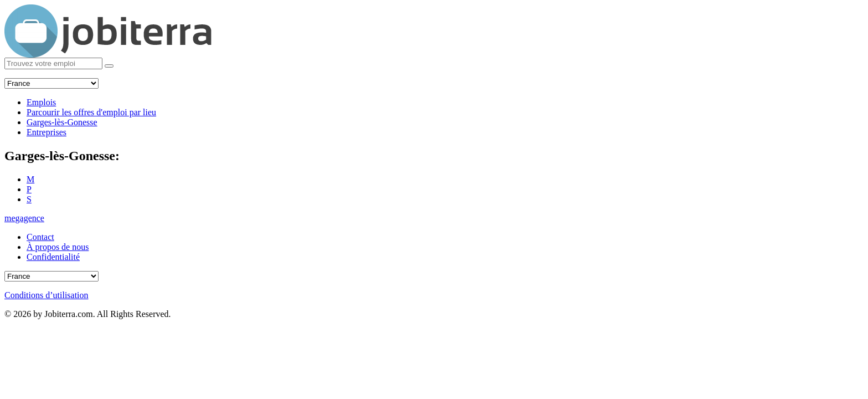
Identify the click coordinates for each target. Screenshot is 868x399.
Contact (40, 237)
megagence (24, 218)
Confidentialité (53, 257)
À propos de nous (58, 247)
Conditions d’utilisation (46, 295)
